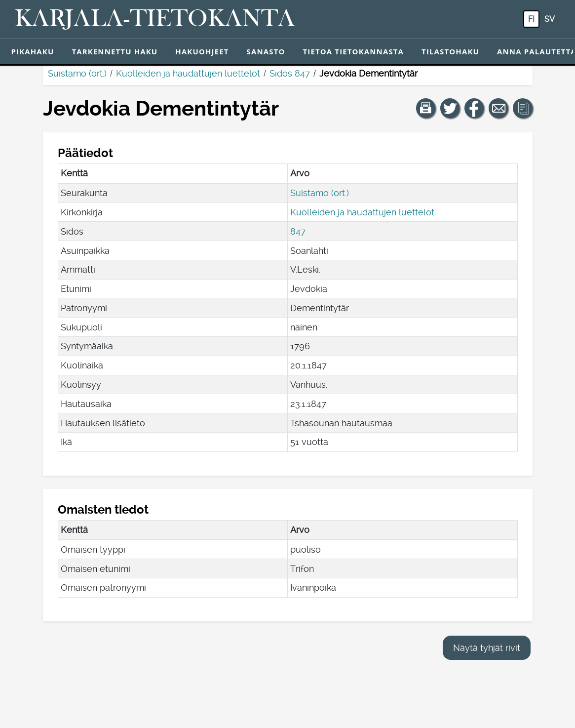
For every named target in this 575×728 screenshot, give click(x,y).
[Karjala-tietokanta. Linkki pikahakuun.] (155, 19)
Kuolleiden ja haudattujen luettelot (188, 73)
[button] (426, 108)
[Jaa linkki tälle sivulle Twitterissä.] (450, 108)
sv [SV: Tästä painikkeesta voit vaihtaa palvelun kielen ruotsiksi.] (550, 19)
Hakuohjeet (202, 51)
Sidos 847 (290, 73)
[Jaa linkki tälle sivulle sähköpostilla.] (498, 108)
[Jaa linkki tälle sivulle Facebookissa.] (474, 108)
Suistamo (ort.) (77, 73)
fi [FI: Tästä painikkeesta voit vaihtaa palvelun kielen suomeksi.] (531, 19)
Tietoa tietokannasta (354, 51)
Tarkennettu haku (115, 51)
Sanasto (266, 51)
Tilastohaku (450, 51)
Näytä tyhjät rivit (487, 648)
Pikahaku (33, 51)
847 (298, 231)
